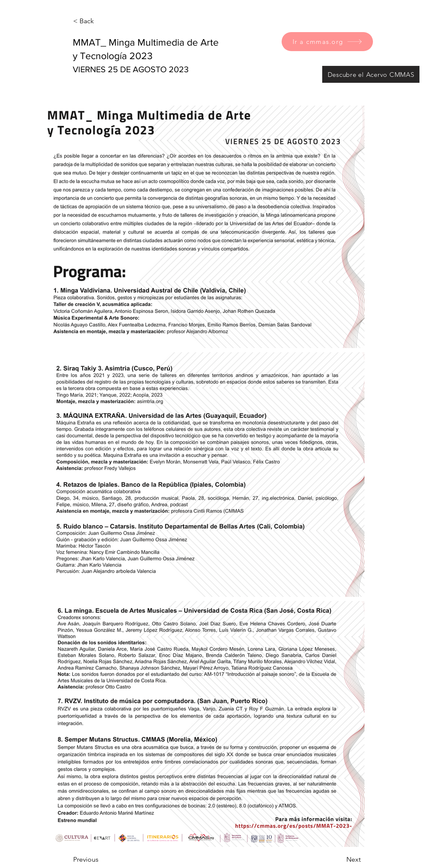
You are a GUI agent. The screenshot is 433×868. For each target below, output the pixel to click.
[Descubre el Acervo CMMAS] (371, 74)
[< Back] (101, 21)
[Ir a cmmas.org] (327, 42)
